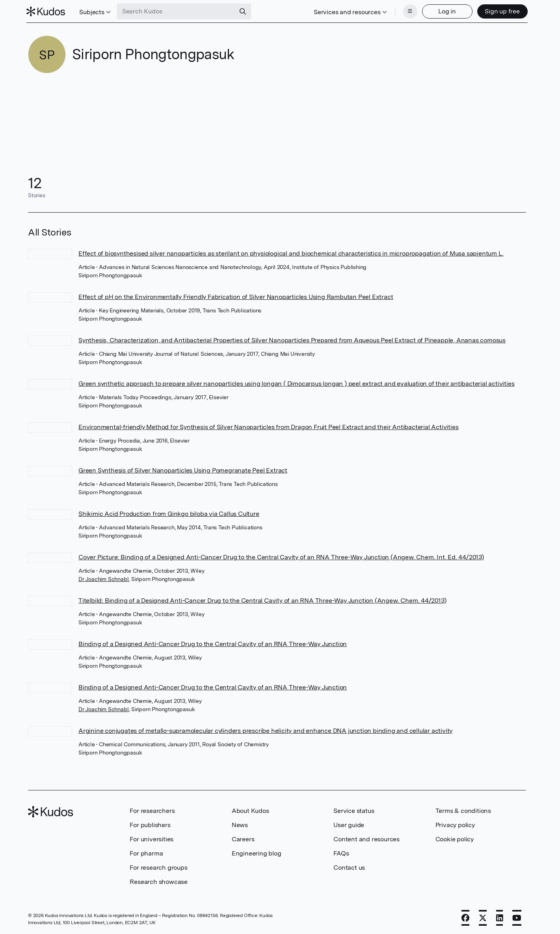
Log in (446, 11)
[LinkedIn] (500, 917)
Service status (354, 810)
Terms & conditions (463, 810)
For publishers (150, 824)
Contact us (349, 867)
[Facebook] (465, 917)
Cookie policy (455, 838)
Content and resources (367, 838)
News (240, 824)
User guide (349, 824)
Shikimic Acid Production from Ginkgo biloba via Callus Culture (169, 513)
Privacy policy (455, 824)
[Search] (244, 11)
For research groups (158, 867)
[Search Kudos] (177, 11)
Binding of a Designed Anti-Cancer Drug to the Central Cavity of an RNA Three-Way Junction (213, 643)
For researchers (152, 810)
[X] (483, 917)
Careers (243, 838)
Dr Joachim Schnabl (103, 578)
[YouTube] (517, 917)
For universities (152, 838)
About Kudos (250, 810)
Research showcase (159, 881)
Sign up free (501, 11)
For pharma (146, 853)
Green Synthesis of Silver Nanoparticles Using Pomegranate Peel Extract (183, 470)
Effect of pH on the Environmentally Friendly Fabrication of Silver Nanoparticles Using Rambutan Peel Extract (236, 296)
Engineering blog (257, 853)
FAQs (341, 853)
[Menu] (409, 11)
